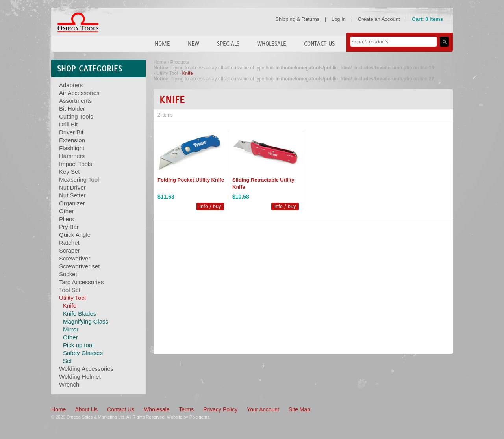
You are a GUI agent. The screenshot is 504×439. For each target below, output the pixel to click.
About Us (86, 409)
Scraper (69, 250)
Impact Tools (76, 164)
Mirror (71, 329)
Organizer (72, 203)
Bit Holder (72, 109)
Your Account (263, 409)
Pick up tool (78, 345)
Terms (186, 409)
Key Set (69, 172)
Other (67, 211)
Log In (339, 19)
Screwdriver (75, 258)
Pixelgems (199, 417)
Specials (228, 44)
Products (180, 62)
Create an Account (379, 19)
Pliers (67, 219)
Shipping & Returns (297, 19)
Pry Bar (69, 227)
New (194, 44)
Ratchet (69, 243)
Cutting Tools (76, 116)
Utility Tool (72, 298)
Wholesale (272, 44)
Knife (70, 306)
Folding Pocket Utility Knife (191, 180)
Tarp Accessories (81, 282)
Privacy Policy (220, 409)
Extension (72, 140)
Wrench (69, 384)
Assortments (75, 101)
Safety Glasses (83, 353)
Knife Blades (80, 313)
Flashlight (72, 148)
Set (68, 361)
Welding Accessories (86, 369)
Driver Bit (71, 132)
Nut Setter (72, 195)
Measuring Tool (79, 180)
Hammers (72, 156)
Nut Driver (72, 187)
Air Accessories (79, 93)
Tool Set (70, 290)
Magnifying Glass (86, 321)
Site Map (299, 409)
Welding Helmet (80, 377)
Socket (68, 274)
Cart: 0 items (427, 19)
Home (162, 44)
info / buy (210, 206)
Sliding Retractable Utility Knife (263, 183)
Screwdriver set (79, 266)
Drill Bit (69, 124)
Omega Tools (78, 22)
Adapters (71, 85)
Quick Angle (75, 235)
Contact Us (319, 44)
